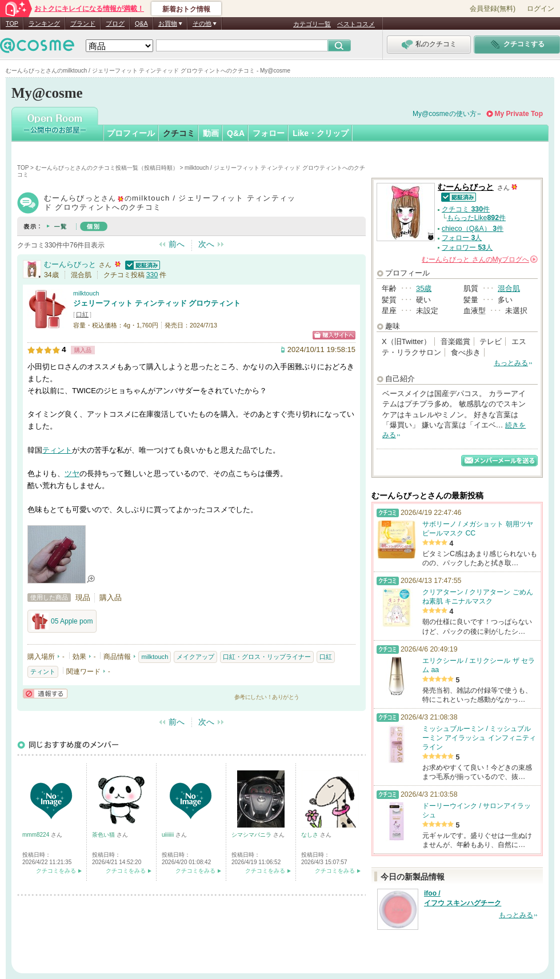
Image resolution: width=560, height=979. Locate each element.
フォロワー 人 (467, 247)
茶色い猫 (104, 835)
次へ (206, 244)
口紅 (82, 314)
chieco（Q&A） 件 (473, 229)
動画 (211, 133)
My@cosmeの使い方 (445, 114)
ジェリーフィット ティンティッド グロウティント (157, 303)
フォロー (269, 133)
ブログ (115, 23)
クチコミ (179, 133)
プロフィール (131, 133)
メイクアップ (195, 657)
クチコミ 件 (466, 209)
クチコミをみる (56, 871)
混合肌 (509, 288)
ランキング (44, 23)
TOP (12, 23)
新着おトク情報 (186, 9)
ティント (57, 450)
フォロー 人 (462, 238)
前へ (177, 244)
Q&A (141, 23)
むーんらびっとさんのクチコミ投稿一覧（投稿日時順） (107, 168)
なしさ (311, 835)
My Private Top (519, 114)
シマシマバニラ (252, 835)
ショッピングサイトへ (334, 335)
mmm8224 (37, 835)
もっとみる (511, 363)
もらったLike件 (476, 218)
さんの (480, 259)
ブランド (83, 23)
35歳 (424, 288)
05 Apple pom (62, 621)
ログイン (541, 9)
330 (152, 275)
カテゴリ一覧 (312, 24)
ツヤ (72, 473)
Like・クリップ (321, 133)
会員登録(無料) (493, 9)
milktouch (86, 293)
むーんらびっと (70, 264)
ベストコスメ (356, 24)
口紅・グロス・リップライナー (267, 657)
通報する (45, 694)
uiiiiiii (169, 835)
